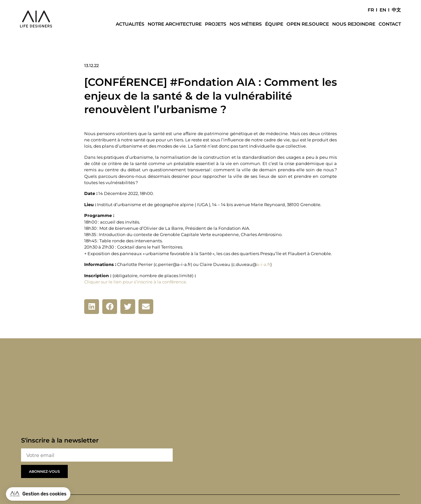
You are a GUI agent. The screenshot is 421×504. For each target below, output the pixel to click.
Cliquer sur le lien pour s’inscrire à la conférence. (136, 282)
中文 (396, 10)
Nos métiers (246, 24)
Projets (216, 24)
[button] (92, 307)
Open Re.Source (308, 24)
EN (383, 10)
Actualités (130, 24)
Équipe (274, 24)
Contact (390, 24)
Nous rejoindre (354, 24)
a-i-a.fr (263, 264)
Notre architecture (175, 24)
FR (371, 10)
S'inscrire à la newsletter (60, 441)
